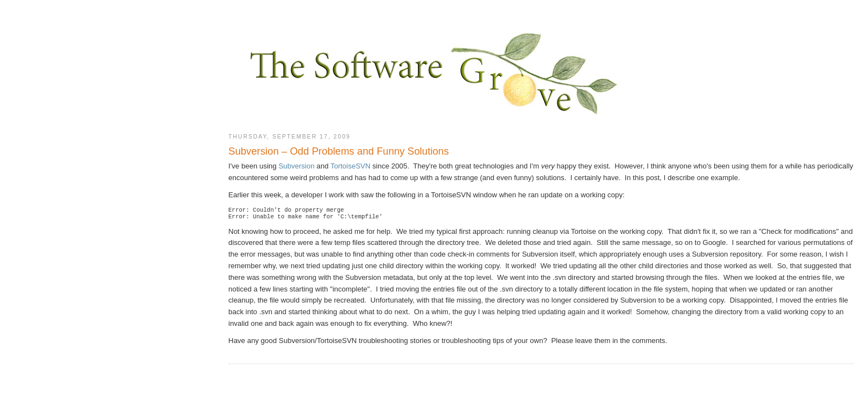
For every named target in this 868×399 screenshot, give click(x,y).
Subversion (296, 166)
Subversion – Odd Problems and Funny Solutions (339, 151)
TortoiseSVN (350, 166)
